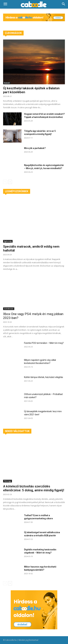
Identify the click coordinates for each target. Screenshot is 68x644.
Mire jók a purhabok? (35, 148)
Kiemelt (7, 83)
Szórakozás (9, 309)
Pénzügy (8, 481)
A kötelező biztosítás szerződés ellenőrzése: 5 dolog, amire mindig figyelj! (34, 488)
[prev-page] (5, 182)
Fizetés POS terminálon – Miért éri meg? (44, 343)
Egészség (8, 241)
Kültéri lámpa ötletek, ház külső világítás (44, 377)
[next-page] (10, 182)
